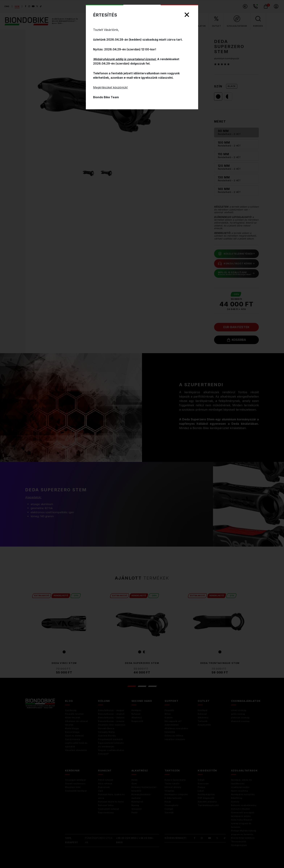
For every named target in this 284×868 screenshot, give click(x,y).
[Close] (187, 15)
